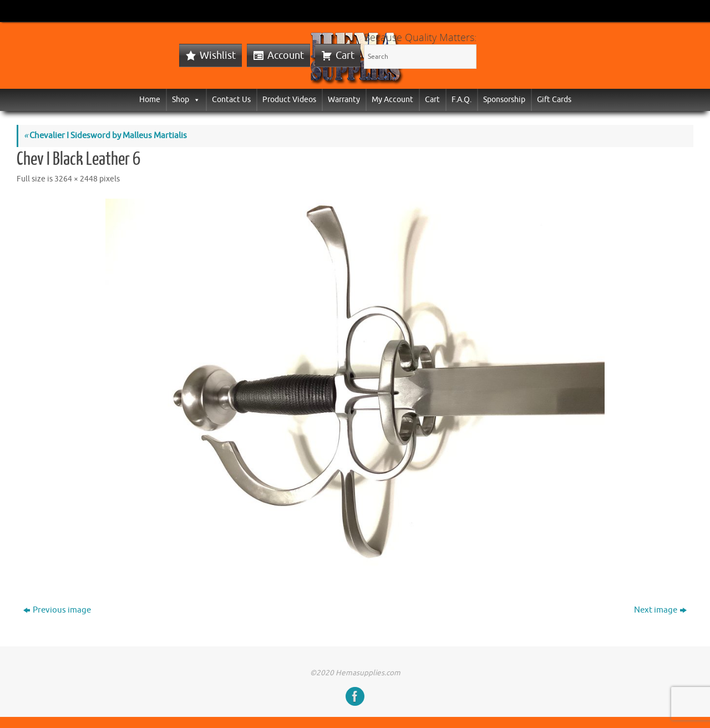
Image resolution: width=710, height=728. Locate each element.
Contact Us (231, 100)
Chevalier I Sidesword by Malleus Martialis (105, 136)
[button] (195, 100)
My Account (392, 100)
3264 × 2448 (76, 179)
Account (286, 55)
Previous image (57, 610)
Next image (660, 610)
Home (150, 100)
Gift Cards (554, 100)
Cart (345, 55)
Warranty (344, 100)
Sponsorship (504, 100)
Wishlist (218, 55)
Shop (186, 100)
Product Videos (289, 100)
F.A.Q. (461, 100)
